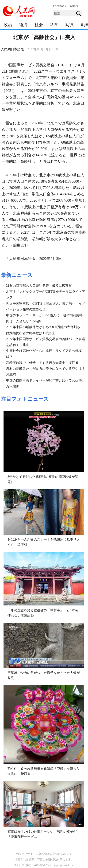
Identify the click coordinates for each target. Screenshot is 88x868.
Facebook (60, 6)
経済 (23, 25)
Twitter (73, 6)
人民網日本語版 (12, 49)
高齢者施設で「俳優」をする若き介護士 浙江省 (42, 363)
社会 (39, 25)
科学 (54, 25)
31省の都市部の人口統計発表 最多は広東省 (39, 286)
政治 (8, 25)
